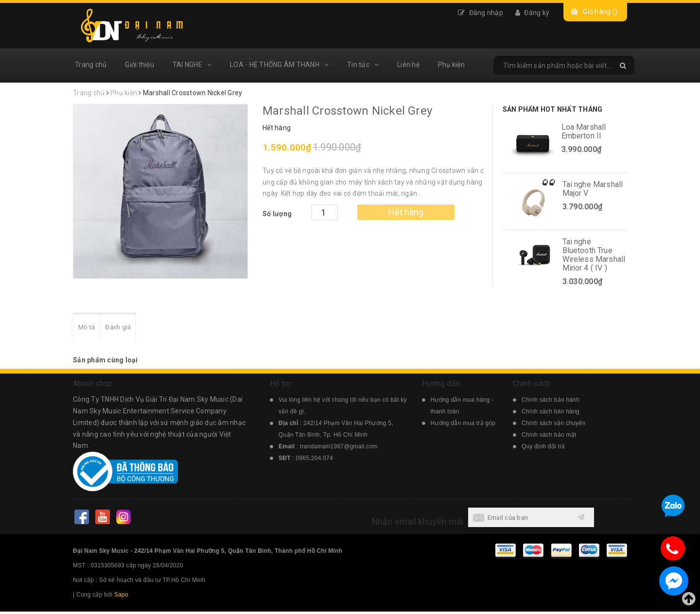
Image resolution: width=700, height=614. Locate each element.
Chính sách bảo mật (549, 437)
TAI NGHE (192, 65)
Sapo (121, 597)
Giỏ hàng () (600, 12)
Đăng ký (532, 13)
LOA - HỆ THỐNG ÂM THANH (279, 65)
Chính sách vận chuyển (553, 426)
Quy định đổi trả (543, 449)
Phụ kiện (451, 65)
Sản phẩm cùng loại (105, 362)
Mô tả (88, 329)
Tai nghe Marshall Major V (593, 189)
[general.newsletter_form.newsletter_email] (519, 520)
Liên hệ (408, 65)
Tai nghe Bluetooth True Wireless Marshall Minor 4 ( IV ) (594, 255)
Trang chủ (91, 65)
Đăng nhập (481, 13)
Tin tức (363, 65)
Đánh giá (124, 329)
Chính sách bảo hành (551, 402)
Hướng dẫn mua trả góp (463, 426)
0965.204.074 (315, 460)
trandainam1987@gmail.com (339, 449)
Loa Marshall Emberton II (584, 131)
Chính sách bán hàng (551, 414)
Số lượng (277, 214)
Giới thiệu (140, 65)
